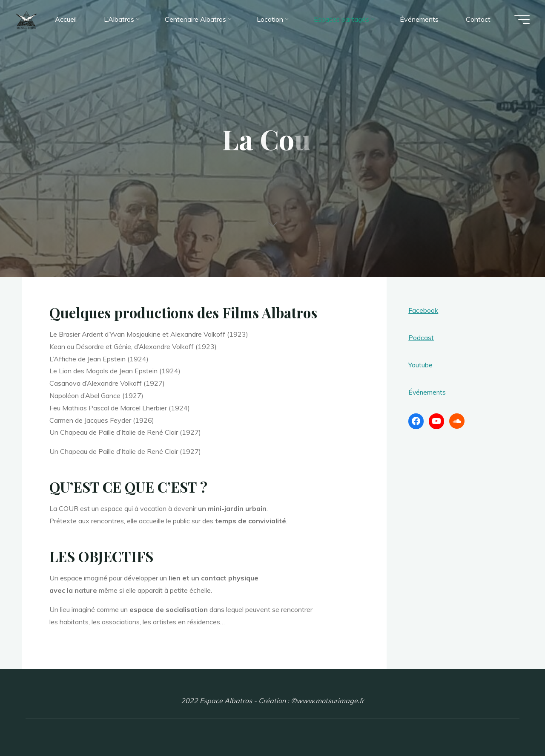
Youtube (420, 365)
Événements (428, 392)
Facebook (423, 310)
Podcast (421, 338)
